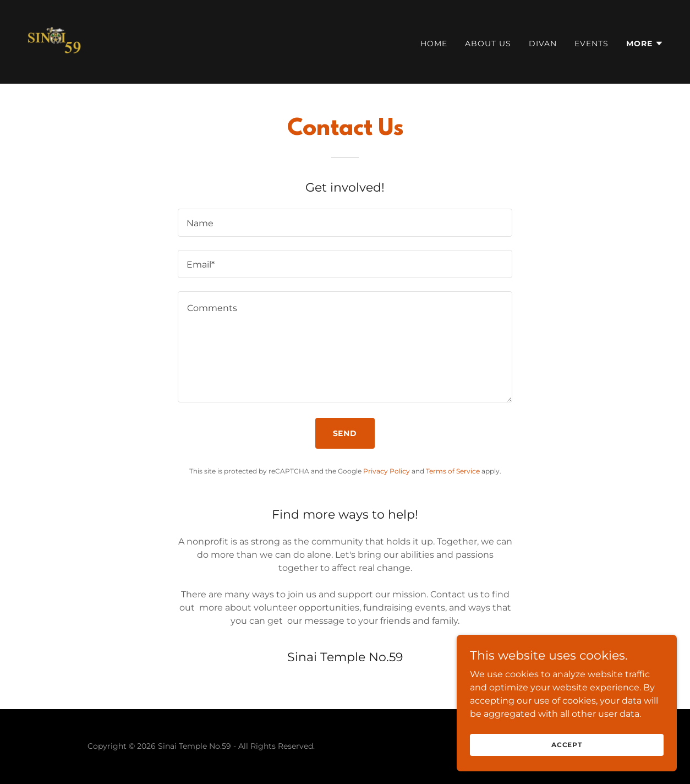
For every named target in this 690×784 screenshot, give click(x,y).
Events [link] (592, 43)
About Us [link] (488, 43)
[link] (55, 41)
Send (345, 433)
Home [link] (434, 43)
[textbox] (345, 223)
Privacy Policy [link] (387, 471)
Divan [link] (543, 43)
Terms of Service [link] (453, 471)
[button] (645, 43)
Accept (567, 767)
